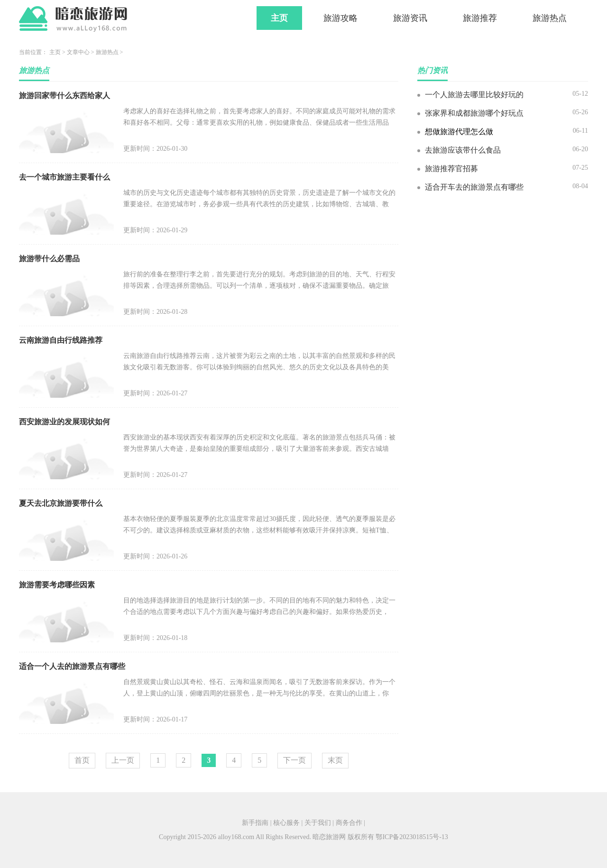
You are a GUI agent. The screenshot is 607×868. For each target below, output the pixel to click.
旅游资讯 (410, 18)
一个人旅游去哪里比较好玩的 (474, 95)
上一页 (123, 760)
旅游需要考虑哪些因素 (57, 585)
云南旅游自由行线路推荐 (61, 340)
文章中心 (78, 52)
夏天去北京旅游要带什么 (61, 503)
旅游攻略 (340, 18)
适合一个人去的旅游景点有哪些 (72, 666)
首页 (82, 760)
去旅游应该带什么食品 (463, 150)
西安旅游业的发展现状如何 (64, 422)
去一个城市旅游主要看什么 (64, 177)
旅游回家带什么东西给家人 (64, 96)
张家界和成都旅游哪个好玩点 (474, 113)
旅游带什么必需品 (49, 259)
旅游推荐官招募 (451, 169)
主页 (279, 18)
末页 (335, 760)
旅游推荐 (480, 18)
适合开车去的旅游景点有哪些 (474, 187)
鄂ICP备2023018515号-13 (412, 837)
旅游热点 (550, 18)
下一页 (294, 760)
